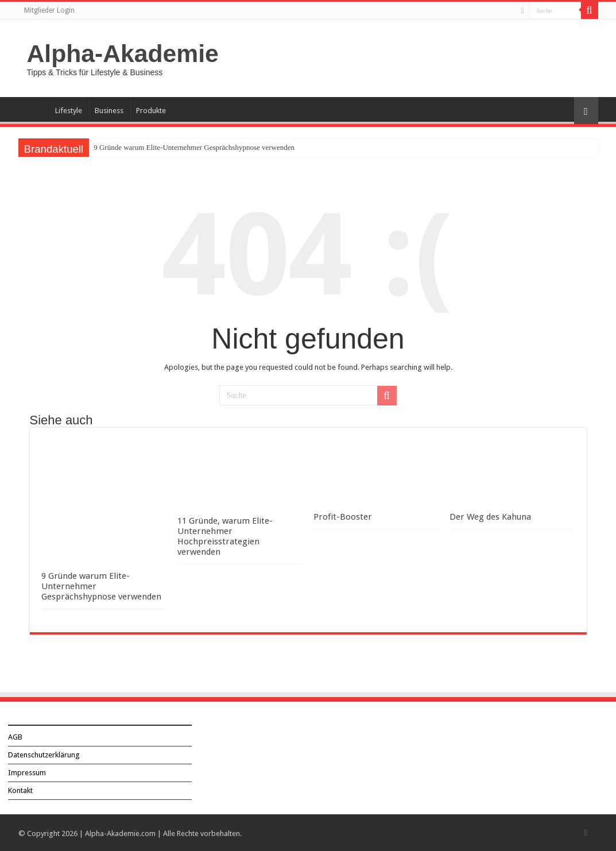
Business (109, 111)
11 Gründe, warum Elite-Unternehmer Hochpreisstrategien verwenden (225, 536)
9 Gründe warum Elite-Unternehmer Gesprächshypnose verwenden (194, 147)
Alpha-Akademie (123, 53)
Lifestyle (69, 111)
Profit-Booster (343, 517)
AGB (15, 736)
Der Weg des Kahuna (490, 517)
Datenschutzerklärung (44, 754)
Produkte (151, 111)
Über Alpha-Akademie (33, 109)
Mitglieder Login (49, 10)
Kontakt (20, 789)
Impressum (27, 771)
